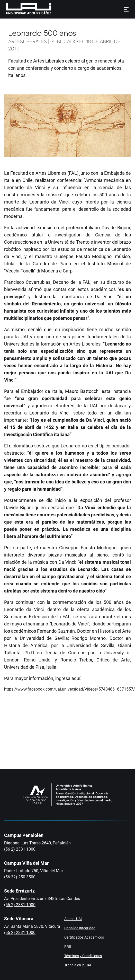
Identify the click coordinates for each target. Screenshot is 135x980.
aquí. (77, 678)
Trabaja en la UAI (78, 965)
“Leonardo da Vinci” (69, 624)
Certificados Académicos (84, 937)
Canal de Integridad (80, 928)
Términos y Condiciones (83, 956)
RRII (68, 947)
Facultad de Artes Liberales (38, 173)
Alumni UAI (73, 919)
